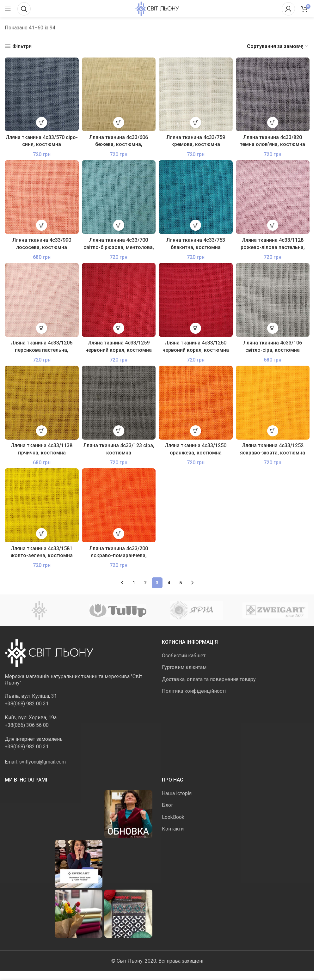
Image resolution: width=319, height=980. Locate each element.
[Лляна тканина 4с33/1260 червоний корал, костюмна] (196, 300)
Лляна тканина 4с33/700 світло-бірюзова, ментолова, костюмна (119, 247)
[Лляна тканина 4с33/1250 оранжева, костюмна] (196, 403)
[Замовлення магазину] (278, 46)
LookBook (173, 817)
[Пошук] (24, 9)
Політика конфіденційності (194, 691)
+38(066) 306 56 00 (27, 725)
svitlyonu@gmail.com (42, 762)
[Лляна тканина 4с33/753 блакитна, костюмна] (196, 197)
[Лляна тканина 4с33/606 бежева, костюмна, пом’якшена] (119, 94)
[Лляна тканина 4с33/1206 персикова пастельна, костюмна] (42, 300)
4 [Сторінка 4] (169, 583)
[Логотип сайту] (157, 8)
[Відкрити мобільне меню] (8, 9)
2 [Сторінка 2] (145, 583)
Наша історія (177, 793)
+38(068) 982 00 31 (27, 704)
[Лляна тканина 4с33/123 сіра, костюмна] (119, 403)
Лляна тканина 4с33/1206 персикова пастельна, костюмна (42, 350)
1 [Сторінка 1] (134, 583)
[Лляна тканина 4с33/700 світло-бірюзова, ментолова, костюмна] (119, 197)
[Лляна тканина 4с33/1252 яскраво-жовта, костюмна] (273, 403)
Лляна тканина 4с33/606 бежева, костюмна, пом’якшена (119, 144)
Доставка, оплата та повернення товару (209, 679)
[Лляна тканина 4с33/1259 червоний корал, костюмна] (119, 300)
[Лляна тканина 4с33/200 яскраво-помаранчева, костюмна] (119, 505)
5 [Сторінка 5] (181, 583)
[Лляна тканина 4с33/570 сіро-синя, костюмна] (42, 94)
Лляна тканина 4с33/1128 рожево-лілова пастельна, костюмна (273, 247)
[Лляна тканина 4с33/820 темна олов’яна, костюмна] (273, 94)
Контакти (173, 829)
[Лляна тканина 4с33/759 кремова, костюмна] (196, 94)
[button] (42, 122)
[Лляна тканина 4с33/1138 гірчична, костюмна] (42, 403)
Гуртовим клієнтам (184, 667)
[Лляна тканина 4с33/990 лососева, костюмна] (42, 197)
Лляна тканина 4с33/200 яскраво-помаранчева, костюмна (119, 556)
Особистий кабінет (184, 656)
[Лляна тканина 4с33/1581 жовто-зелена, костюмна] (42, 505)
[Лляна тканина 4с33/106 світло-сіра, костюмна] (273, 300)
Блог (168, 805)
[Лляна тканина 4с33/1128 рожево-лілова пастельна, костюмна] (273, 197)
